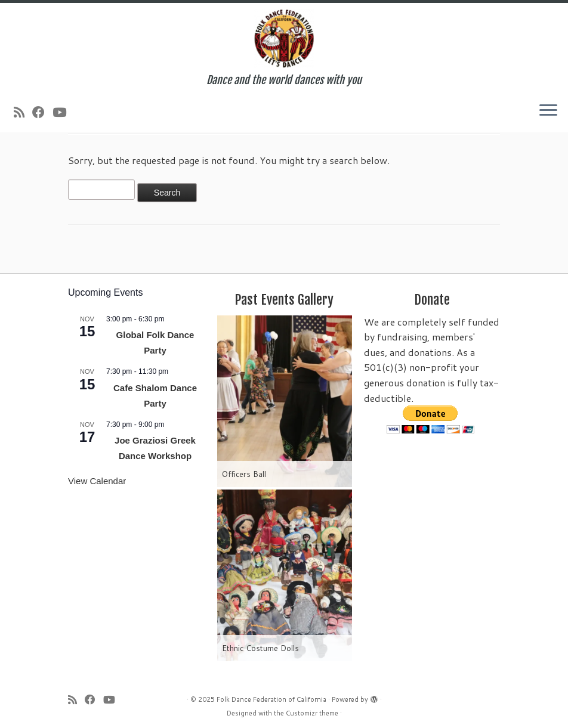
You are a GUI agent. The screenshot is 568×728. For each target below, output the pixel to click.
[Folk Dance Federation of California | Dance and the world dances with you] (284, 38)
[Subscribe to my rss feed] (23, 112)
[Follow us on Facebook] (42, 112)
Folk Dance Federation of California (271, 699)
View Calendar (97, 481)
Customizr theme (312, 713)
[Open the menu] (548, 111)
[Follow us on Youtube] (63, 112)
